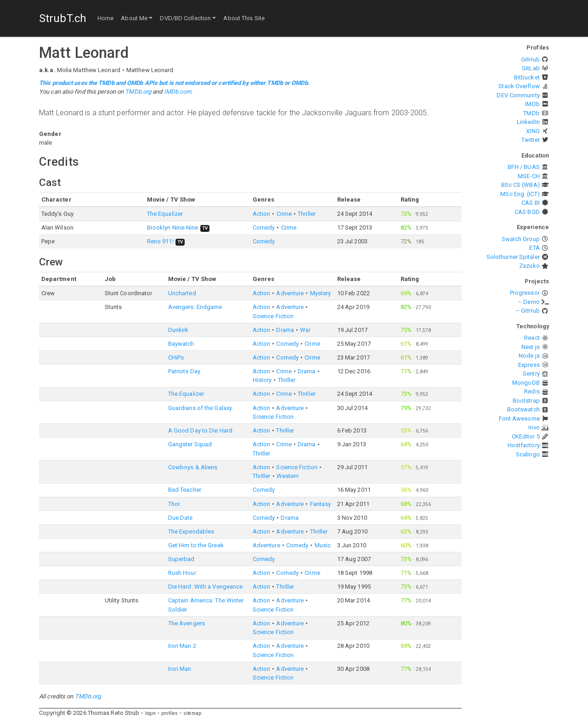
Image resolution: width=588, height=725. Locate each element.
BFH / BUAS (524, 167)
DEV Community (518, 95)
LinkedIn (528, 122)
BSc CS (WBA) (520, 185)
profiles (170, 713)
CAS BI (531, 203)
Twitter (531, 140)
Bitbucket (527, 77)
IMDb (532, 104)
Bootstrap (526, 401)
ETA (534, 248)
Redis (532, 391)
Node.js (529, 356)
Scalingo (528, 454)
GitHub (530, 59)
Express (529, 365)
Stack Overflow (519, 86)
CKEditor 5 (526, 436)
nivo (534, 427)
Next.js (531, 347)
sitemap (192, 713)
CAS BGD (527, 212)
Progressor (525, 293)
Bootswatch (523, 409)
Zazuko (529, 266)
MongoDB (526, 383)
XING (533, 131)
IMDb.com (178, 92)
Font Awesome (519, 419)
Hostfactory (524, 445)
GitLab (531, 68)
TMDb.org (138, 92)
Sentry (531, 374)
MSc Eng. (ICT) (520, 194)
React (532, 338)
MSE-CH (529, 176)
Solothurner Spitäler (513, 257)
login (151, 713)
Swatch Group (521, 239)
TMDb (531, 113)
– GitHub (528, 311)
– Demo (529, 302)
